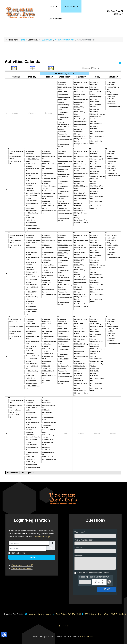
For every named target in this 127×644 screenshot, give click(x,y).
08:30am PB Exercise (65, 92)
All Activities (13, 473)
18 (106, 233)
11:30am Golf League (49, 186)
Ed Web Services (86, 633)
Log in (32, 554)
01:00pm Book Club (48, 194)
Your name (79, 529)
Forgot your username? (22, 565)
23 (74, 317)
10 (90, 149)
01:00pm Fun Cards (81, 122)
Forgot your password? (22, 562)
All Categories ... (28, 473)
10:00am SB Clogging (97, 114)
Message (78, 552)
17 (90, 233)
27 (25, 398)
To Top (64, 622)
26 (9, 398)
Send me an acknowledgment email (93, 569)
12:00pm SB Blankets (33, 193)
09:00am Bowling (64, 97)
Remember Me (18, 550)
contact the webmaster (40, 611)
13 (25, 233)
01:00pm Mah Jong (97, 189)
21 (41, 317)
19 (9, 317)
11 (106, 149)
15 (57, 233)
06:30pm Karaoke (48, 457)
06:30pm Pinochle (64, 137)
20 (25, 317)
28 (42, 398)
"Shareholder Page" (42, 533)
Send (109, 586)
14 (41, 233)
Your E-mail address (83, 537)
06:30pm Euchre (31, 225)
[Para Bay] (114, 11)
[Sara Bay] (118, 13)
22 (58, 317)
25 (106, 317)
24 (90, 317)
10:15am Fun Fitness (49, 265)
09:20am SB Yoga (64, 105)
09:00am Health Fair (81, 336)
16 (74, 233)
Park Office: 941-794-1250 (68, 611)
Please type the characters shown (94, 573)
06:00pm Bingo (31, 223)
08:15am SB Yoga (96, 97)
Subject (78, 544)
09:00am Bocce (63, 95)
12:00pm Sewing (31, 196)
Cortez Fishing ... (112, 235)
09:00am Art (78, 92)
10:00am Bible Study (81, 99)
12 (9, 233)
